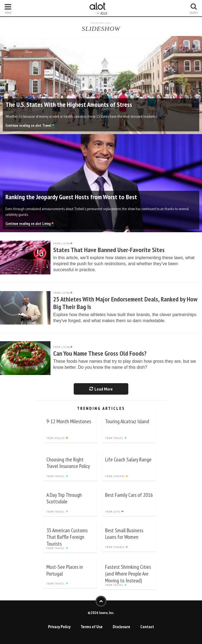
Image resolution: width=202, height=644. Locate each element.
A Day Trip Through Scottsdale (64, 498)
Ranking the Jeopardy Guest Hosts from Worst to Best (71, 197)
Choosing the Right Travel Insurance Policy (68, 463)
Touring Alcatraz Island (127, 421)
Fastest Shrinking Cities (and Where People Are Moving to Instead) (128, 574)
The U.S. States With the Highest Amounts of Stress (69, 105)
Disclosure (121, 627)
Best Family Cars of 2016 (129, 495)
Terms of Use (92, 627)
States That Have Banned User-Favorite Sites (109, 250)
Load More (101, 389)
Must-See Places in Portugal (65, 570)
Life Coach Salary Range (128, 459)
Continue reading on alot (30, 126)
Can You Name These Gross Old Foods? (100, 353)
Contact (147, 627)
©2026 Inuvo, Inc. (101, 613)
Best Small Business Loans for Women (124, 534)
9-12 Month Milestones (69, 421)
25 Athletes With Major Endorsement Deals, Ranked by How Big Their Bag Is (125, 303)
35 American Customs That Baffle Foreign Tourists (67, 537)
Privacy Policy (59, 627)
